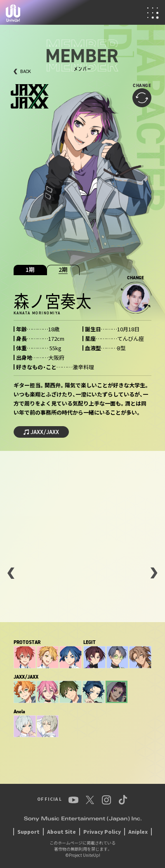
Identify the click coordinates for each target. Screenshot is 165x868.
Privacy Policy (102, 831)
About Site (61, 831)
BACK (26, 72)
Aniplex (138, 831)
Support (28, 831)
